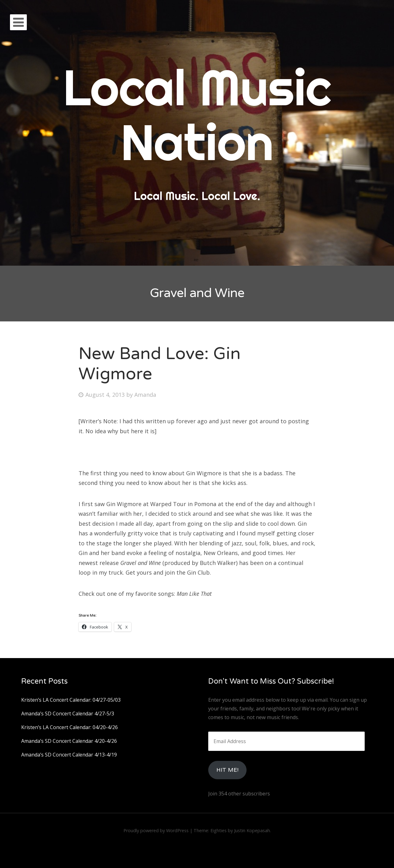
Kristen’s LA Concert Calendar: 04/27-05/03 (71, 700)
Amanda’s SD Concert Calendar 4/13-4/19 (69, 755)
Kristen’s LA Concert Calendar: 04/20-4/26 (70, 727)
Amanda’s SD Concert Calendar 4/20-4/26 (69, 741)
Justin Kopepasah (252, 830)
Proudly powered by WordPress (156, 830)
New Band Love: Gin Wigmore (160, 364)
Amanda (145, 395)
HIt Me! (227, 770)
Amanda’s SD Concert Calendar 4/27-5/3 (68, 714)
